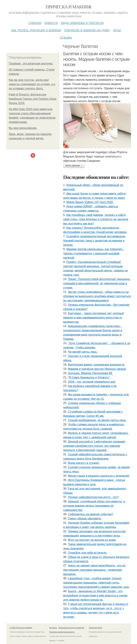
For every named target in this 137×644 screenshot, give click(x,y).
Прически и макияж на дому (87, 30)
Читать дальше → (74, 165)
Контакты (53, 628)
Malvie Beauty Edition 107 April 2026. (90, 202)
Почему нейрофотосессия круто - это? (93, 497)
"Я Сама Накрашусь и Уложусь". (89, 377)
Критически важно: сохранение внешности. (97, 365)
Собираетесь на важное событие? (91, 514)
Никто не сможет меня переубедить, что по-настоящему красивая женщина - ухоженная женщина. (95, 570)
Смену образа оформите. (85, 518)
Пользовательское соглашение (71, 628)
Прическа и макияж (69, 7)
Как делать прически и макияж (36, 30)
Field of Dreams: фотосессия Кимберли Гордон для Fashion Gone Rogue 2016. (33, 99)
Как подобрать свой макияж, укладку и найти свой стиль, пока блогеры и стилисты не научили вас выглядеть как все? (96, 219)
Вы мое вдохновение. (23, 128)
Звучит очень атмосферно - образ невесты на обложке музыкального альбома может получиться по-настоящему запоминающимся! (97, 296)
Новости (51, 23)
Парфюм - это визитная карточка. (31, 64)
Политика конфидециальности (62, 632)
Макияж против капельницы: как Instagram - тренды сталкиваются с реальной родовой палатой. (94, 253)
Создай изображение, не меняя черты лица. (97, 420)
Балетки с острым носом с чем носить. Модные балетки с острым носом (96, 59)
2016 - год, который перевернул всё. (92, 382)
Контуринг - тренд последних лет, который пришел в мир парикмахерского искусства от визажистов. (93, 318)
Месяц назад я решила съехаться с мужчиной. (99, 476)
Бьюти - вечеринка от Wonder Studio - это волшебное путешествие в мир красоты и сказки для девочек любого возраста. (95, 595)
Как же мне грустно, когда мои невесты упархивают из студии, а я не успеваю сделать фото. (32, 84)
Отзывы (66, 37)
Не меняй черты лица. (83, 352)
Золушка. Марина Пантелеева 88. (90, 373)
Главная (35, 23)
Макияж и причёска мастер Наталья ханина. (97, 369)
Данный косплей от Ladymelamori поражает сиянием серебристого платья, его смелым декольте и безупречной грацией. (94, 446)
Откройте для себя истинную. (88, 553)
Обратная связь (95, 628)
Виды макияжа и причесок (82, 23)
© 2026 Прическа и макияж (21, 628)
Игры (117, 30)
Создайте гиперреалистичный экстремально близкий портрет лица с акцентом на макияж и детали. (94, 241)
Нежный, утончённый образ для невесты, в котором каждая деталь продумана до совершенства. (94, 506)
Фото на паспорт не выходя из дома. (92, 540)
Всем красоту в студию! (84, 463)
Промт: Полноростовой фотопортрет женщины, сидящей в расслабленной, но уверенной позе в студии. (97, 283)
